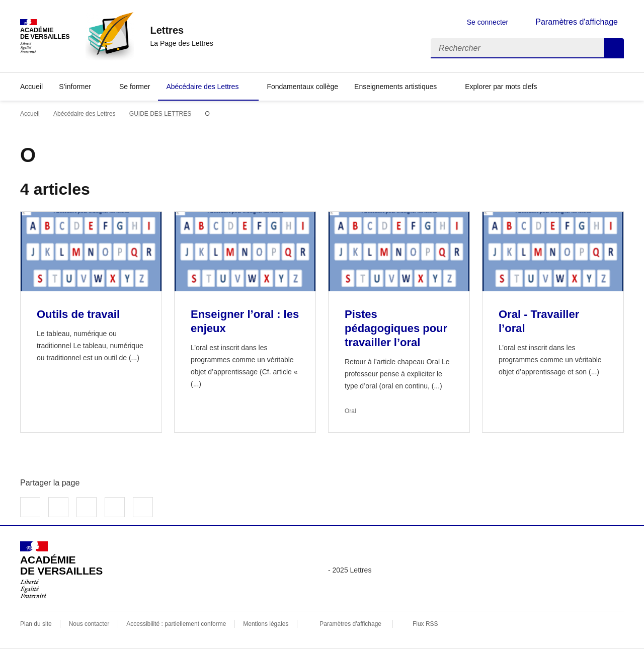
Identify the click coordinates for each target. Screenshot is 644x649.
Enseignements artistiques (395, 87)
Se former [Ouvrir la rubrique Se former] (135, 87)
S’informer (75, 87)
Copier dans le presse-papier (143, 507)
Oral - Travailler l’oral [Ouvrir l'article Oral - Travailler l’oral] (539, 321)
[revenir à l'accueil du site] (181, 30)
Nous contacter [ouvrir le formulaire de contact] (89, 624)
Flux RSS (425, 624)
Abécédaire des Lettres (202, 87)
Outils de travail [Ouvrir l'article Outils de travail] (78, 314)
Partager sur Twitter (58, 507)
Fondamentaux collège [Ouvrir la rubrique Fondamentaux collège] (302, 87)
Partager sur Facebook (30, 507)
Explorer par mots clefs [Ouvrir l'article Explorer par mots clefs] (501, 87)
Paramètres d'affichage (350, 624)
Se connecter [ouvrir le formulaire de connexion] (488, 22)
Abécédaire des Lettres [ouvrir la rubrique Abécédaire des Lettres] (84, 114)
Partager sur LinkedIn (87, 507)
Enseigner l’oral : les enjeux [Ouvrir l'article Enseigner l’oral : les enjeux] (245, 321)
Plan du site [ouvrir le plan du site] (36, 624)
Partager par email (115, 507)
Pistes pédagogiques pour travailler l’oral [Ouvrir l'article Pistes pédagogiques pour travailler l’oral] (396, 328)
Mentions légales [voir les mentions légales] (266, 624)
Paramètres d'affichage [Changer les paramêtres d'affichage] (577, 22)
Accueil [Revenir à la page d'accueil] (31, 87)
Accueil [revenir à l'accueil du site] (30, 114)
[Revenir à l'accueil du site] (61, 570)
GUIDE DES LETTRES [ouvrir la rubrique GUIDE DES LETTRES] (160, 114)
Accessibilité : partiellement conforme (176, 624)
